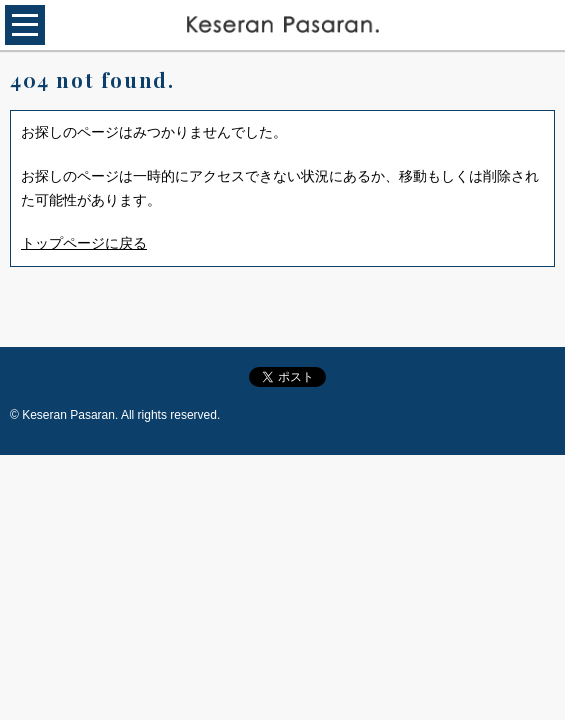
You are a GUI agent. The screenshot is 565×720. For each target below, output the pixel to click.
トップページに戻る (84, 243)
